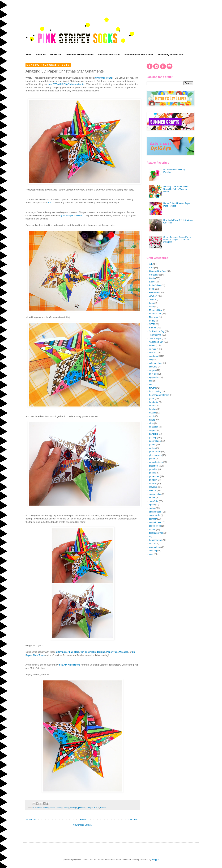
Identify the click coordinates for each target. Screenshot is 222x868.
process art (154, 476)
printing (153, 473)
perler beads (155, 452)
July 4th (153, 299)
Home (29, 55)
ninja (151, 423)
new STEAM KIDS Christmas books (66, 84)
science (153, 490)
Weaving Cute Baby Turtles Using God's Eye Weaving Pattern (176, 189)
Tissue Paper (155, 338)
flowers (152, 388)
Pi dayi (152, 321)
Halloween (154, 293)
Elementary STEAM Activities (139, 55)
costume (153, 367)
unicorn (153, 544)
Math (151, 307)
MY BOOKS (56, 55)
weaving (153, 551)
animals (153, 349)
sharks (152, 498)
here (50, 203)
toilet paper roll (156, 533)
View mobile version (82, 825)
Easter (152, 282)
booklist (153, 353)
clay (151, 360)
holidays (74, 808)
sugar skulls (155, 515)
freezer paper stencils (159, 395)
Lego (151, 303)
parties (152, 444)
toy (151, 537)
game (152, 399)
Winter (103, 808)
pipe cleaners (155, 455)
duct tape (153, 374)
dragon (152, 370)
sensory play (155, 494)
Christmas (38, 808)
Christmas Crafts (104, 78)
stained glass (155, 512)
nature (152, 420)
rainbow (153, 484)
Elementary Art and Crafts (171, 55)
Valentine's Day (156, 342)
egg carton (154, 377)
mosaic (152, 413)
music (152, 416)
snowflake (154, 501)
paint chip (154, 434)
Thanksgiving (155, 335)
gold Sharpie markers (71, 215)
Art (150, 264)
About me (41, 55)
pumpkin (153, 480)
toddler (152, 530)
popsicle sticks (156, 462)
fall (150, 381)
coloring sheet (49, 808)
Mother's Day (155, 314)
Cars (151, 268)
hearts (152, 406)
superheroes (155, 526)
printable (82, 808)
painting (153, 438)
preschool (154, 466)
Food (151, 289)
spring (152, 508)
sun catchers (155, 522)
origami (153, 430)
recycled (153, 487)
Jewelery (153, 296)
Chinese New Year (158, 271)
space (152, 505)
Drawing (59, 808)
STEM (97, 808)
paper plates (155, 441)
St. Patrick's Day (157, 331)
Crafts (152, 278)
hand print (154, 402)
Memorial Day (156, 310)
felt (151, 384)
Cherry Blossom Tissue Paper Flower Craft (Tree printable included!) (177, 240)
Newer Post (32, 820)
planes (152, 459)
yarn (151, 554)
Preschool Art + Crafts (109, 55)
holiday (66, 808)
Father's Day (155, 285)
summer (153, 519)
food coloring (155, 391)
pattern (152, 448)
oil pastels (154, 427)
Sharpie (90, 808)
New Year (154, 317)
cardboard (154, 356)
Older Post (133, 820)
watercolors (154, 547)
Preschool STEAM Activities (80, 55)
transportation (155, 540)
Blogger (155, 860)
